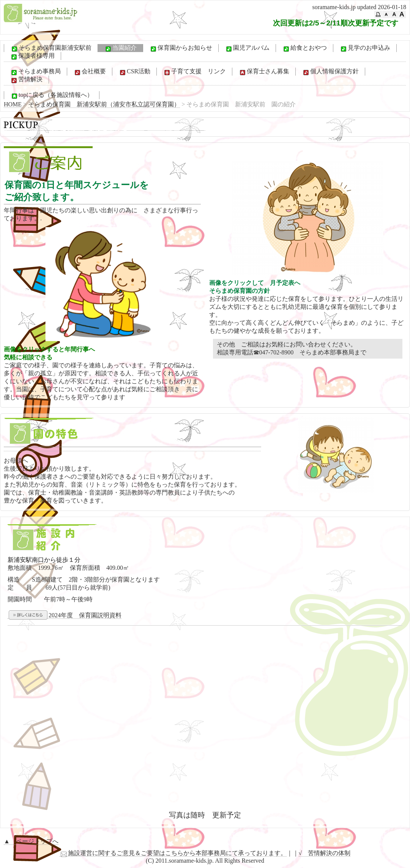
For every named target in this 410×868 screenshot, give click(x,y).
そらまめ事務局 (35, 72)
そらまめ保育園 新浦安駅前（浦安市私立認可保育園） (104, 104)
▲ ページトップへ (31, 841)
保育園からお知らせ (181, 48)
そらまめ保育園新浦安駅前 (51, 48)
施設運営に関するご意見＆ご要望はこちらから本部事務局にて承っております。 (173, 853)
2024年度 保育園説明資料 (65, 615)
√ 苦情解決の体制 (325, 853)
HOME (13, 104)
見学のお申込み (365, 48)
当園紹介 (120, 48)
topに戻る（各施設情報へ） (52, 95)
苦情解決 (26, 80)
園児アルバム (247, 48)
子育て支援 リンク (194, 72)
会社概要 (90, 72)
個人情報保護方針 (330, 72)
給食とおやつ (304, 48)
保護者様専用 (32, 56)
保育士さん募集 (264, 72)
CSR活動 (134, 72)
